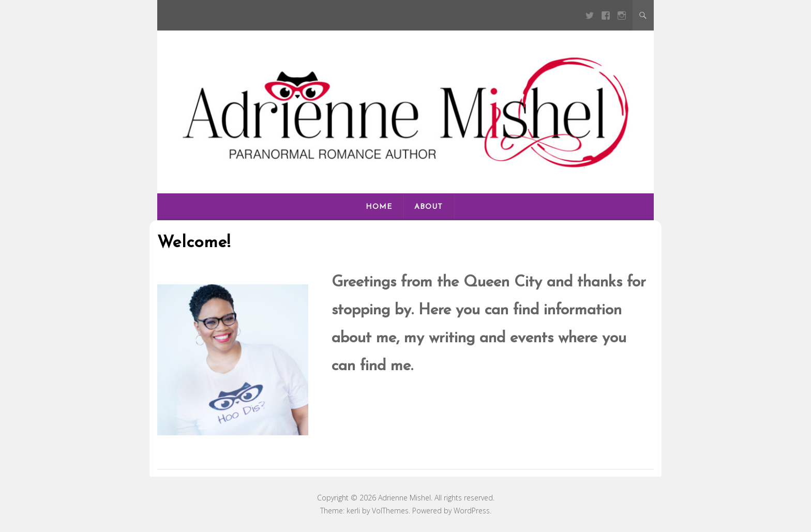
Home (379, 207)
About (429, 207)
